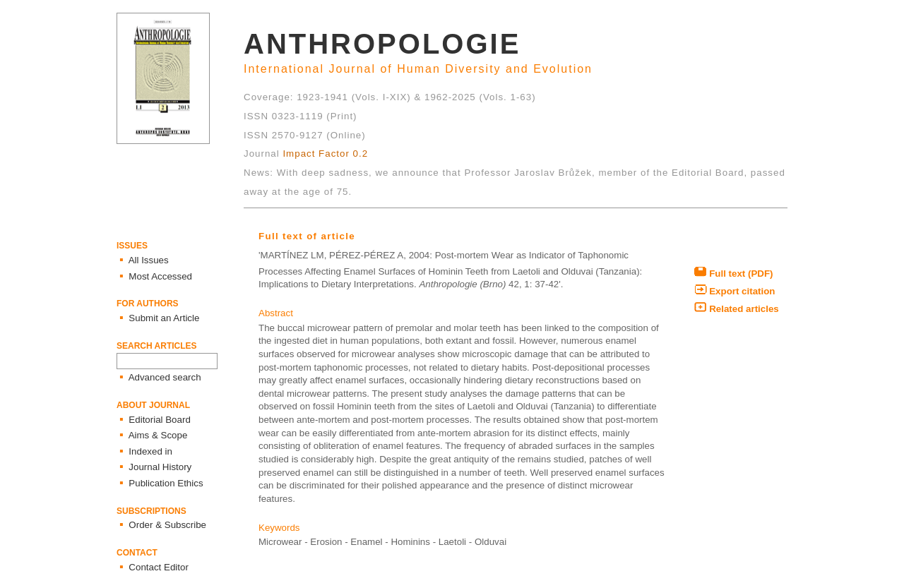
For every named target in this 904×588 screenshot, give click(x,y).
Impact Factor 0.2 (325, 154)
